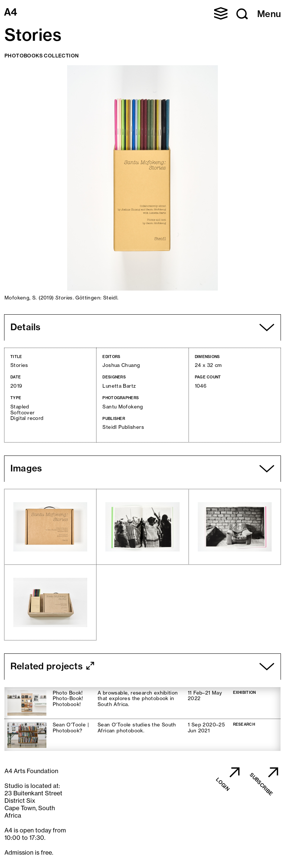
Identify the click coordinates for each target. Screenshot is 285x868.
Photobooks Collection (42, 56)
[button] (221, 13)
